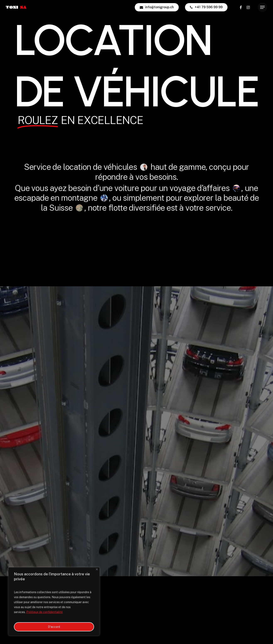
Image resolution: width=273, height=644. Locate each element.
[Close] (97, 569)
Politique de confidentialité (45, 612)
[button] (262, 7)
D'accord (54, 627)
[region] (54, 601)
